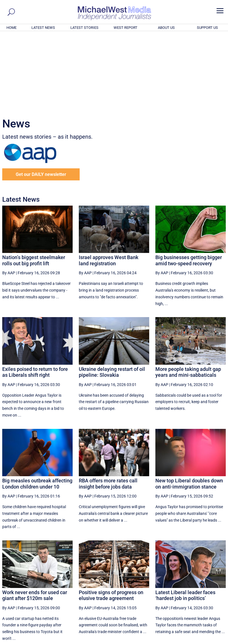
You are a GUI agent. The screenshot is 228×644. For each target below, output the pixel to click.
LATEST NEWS (43, 28)
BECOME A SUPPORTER (201, 609)
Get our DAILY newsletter (41, 98)
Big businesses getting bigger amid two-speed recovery (189, 184)
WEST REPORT (125, 28)
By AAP (9, 197)
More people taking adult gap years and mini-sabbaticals (188, 296)
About (185, 640)
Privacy (216, 640)
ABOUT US (166, 28)
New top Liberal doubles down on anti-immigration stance (189, 407)
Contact (200, 640)
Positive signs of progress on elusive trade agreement (111, 519)
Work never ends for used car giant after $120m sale (35, 519)
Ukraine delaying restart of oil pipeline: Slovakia (112, 296)
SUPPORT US (207, 28)
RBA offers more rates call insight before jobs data (108, 407)
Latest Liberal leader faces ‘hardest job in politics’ (185, 519)
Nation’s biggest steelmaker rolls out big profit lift (34, 184)
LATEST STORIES (84, 28)
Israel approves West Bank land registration (109, 184)
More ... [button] (210, 588)
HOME (11, 28)
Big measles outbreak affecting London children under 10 (37, 407)
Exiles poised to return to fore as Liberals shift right (35, 296)
